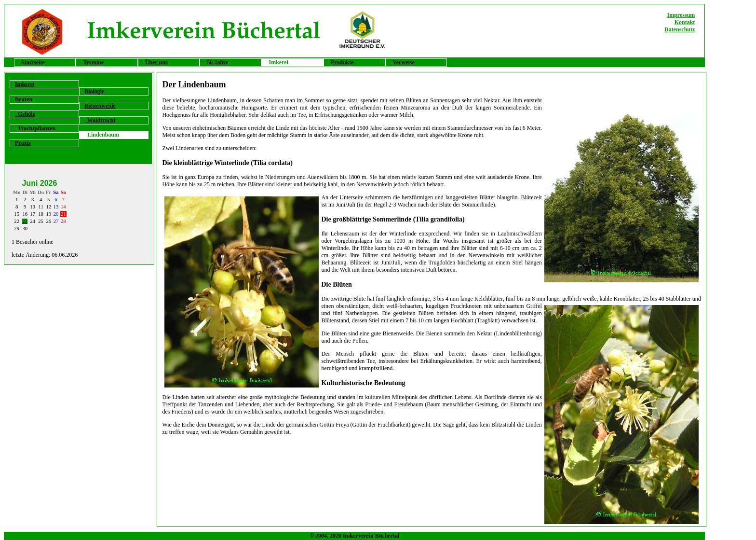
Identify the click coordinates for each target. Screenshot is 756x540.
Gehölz (25, 114)
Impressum (681, 15)
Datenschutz (680, 29)
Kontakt (685, 22)
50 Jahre (217, 62)
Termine (93, 62)
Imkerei (25, 84)
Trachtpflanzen (35, 128)
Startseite (33, 62)
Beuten (24, 99)
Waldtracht (100, 120)
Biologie (94, 91)
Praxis (23, 143)
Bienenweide (100, 106)
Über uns (156, 62)
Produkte (342, 62)
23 (25, 221)
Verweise (404, 62)
